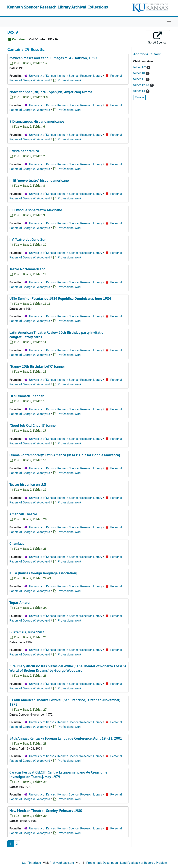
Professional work (70, 80)
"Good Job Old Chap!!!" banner (33, 425)
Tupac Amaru (20, 603)
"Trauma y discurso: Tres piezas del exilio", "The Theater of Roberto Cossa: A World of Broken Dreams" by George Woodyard (68, 668)
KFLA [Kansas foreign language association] (43, 573)
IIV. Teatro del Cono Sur (28, 239)
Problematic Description (102, 863)
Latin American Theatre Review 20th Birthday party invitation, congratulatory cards (58, 335)
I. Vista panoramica (24, 151)
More (140, 97)
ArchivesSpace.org (62, 863)
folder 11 (139, 79)
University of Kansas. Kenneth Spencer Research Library (66, 76)
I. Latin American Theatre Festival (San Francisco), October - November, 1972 (65, 702)
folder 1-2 (140, 67)
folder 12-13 (142, 85)
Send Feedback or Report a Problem (143, 863)
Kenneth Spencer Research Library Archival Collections (58, 7)
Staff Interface (31, 863)
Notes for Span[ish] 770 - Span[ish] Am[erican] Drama (51, 92)
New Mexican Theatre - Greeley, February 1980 (46, 811)
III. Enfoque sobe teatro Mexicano (36, 210)
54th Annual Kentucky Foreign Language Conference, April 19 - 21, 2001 (66, 738)
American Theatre (23, 514)
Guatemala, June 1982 (27, 632)
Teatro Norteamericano (27, 269)
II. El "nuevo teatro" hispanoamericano (39, 180)
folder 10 (139, 73)
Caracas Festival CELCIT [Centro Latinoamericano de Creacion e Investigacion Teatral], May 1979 (58, 774)
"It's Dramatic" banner (27, 396)
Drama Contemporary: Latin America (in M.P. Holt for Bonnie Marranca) (65, 455)
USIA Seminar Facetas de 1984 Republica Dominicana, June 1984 (60, 298)
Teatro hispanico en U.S (28, 484)
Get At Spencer (158, 38)
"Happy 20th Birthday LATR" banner (37, 366)
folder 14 (139, 91)
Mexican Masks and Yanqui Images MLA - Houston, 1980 (53, 58)
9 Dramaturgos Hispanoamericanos (37, 121)
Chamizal (17, 543)
